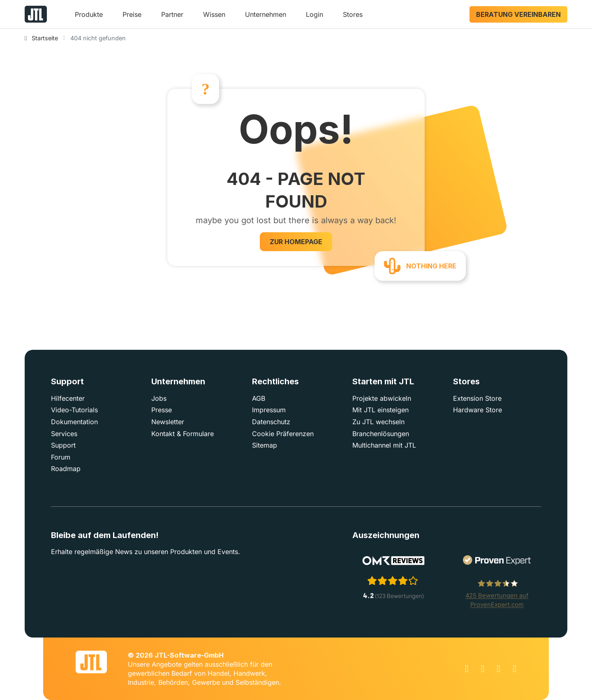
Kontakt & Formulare (183, 434)
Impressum (269, 410)
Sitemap (265, 445)
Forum (61, 457)
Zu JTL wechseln (378, 422)
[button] (89, 17)
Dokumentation (74, 422)
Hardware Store (478, 410)
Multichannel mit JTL (384, 445)
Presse (162, 410)
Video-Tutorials (74, 410)
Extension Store (477, 398)
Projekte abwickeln (382, 398)
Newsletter (168, 422)
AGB (259, 398)
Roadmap (66, 469)
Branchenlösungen (381, 434)
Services (64, 434)
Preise (132, 14)
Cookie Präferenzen (283, 434)
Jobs (159, 398)
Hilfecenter (68, 398)
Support (63, 445)
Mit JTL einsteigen (380, 410)
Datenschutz (271, 422)
